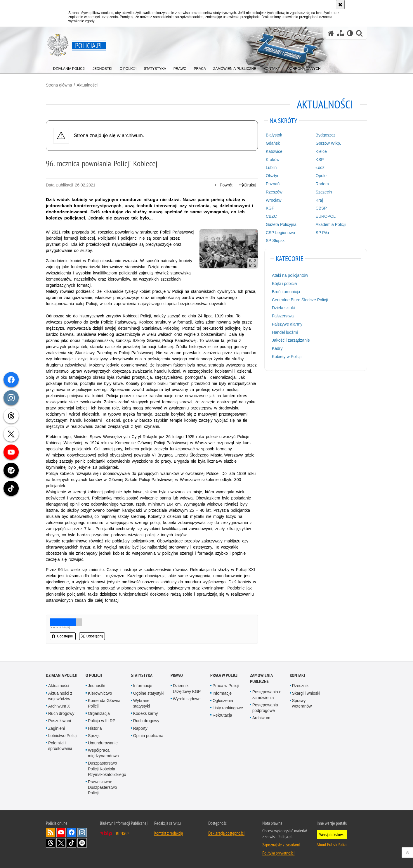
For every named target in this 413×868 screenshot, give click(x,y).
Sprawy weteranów (302, 703)
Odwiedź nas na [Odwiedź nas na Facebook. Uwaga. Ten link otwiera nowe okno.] (72, 832)
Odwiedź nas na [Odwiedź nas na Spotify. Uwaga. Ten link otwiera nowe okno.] (82, 843)
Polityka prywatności (278, 853)
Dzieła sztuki (283, 308)
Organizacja (99, 713)
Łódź (320, 167)
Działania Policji (62, 675)
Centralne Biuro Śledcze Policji (300, 300)
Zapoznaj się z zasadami (281, 845)
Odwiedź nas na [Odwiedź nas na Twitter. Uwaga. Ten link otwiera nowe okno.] (61, 843)
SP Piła (322, 233)
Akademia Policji (331, 224)
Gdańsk (273, 143)
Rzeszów (274, 192)
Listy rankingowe (228, 708)
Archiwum (261, 718)
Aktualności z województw (60, 696)
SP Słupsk (275, 241)
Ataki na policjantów (290, 275)
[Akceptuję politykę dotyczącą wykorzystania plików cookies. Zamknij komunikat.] (340, 5)
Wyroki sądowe (187, 699)
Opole (321, 176)
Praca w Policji (224, 675)
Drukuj (248, 185)
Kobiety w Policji (287, 357)
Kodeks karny (146, 713)
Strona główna (59, 85)
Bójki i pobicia (284, 283)
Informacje (143, 686)
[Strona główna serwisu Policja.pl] (331, 33)
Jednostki (97, 686)
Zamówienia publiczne (261, 678)
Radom (322, 184)
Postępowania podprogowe (265, 708)
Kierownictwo (100, 693)
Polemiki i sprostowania (60, 746)
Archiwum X (59, 706)
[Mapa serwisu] (341, 33)
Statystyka (142, 675)
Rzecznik (300, 686)
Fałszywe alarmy (287, 324)
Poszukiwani (60, 721)
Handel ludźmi (285, 332)
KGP (270, 208)
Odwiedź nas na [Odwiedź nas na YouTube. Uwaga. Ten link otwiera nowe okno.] (61, 832)
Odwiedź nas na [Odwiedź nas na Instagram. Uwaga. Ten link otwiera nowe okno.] (82, 832)
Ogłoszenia (223, 701)
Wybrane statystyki (142, 703)
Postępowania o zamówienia (267, 695)
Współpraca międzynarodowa (103, 753)
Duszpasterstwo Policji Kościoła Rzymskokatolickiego (107, 769)
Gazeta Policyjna (281, 224)
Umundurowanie (103, 743)
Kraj (319, 200)
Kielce (321, 151)
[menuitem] (69, 67)
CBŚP (321, 208)
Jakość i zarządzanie (291, 340)
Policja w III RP (102, 721)
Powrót (223, 185)
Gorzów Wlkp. (328, 143)
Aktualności (87, 85)
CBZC (271, 216)
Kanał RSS (51, 832)
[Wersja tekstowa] (350, 33)
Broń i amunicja (286, 292)
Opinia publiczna (148, 736)
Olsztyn (273, 176)
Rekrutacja (222, 715)
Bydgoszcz (326, 135)
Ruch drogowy (61, 713)
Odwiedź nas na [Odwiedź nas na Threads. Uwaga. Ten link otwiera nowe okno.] (51, 843)
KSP (320, 160)
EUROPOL (326, 216)
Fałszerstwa (283, 316)
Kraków (273, 160)
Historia (95, 728)
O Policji (94, 675)
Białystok (274, 135)
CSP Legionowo (280, 233)
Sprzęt (94, 736)
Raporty (140, 728)
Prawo (177, 675)
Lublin (271, 167)
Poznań (273, 184)
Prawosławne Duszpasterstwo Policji (103, 787)
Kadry (277, 348)
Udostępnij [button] (63, 636)
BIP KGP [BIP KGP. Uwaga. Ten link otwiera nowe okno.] (122, 834)
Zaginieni (57, 728)
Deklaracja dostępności (226, 833)
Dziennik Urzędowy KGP (187, 688)
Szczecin (324, 192)
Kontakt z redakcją (169, 833)
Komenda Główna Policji (104, 703)
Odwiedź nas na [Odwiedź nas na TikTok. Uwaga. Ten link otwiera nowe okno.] (72, 843)
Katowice (274, 151)
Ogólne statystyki (149, 693)
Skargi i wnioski (306, 693)
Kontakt (298, 675)
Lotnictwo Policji (63, 736)
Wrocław (274, 200)
